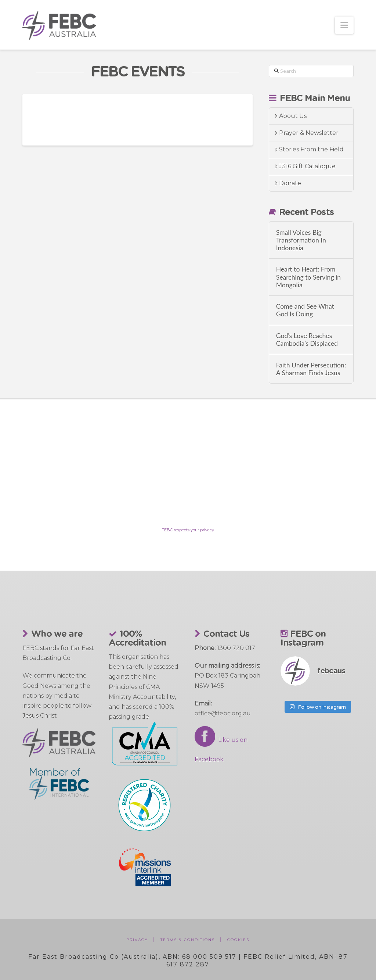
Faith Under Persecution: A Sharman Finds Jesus (311, 369)
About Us (290, 116)
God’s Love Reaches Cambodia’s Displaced (307, 340)
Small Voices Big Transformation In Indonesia (301, 240)
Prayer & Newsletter (306, 133)
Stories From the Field (309, 149)
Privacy (137, 940)
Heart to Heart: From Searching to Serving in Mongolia (309, 277)
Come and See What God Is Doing (305, 310)
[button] (344, 25)
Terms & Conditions (188, 940)
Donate (288, 183)
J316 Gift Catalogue (305, 166)
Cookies (238, 940)
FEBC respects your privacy (188, 530)
